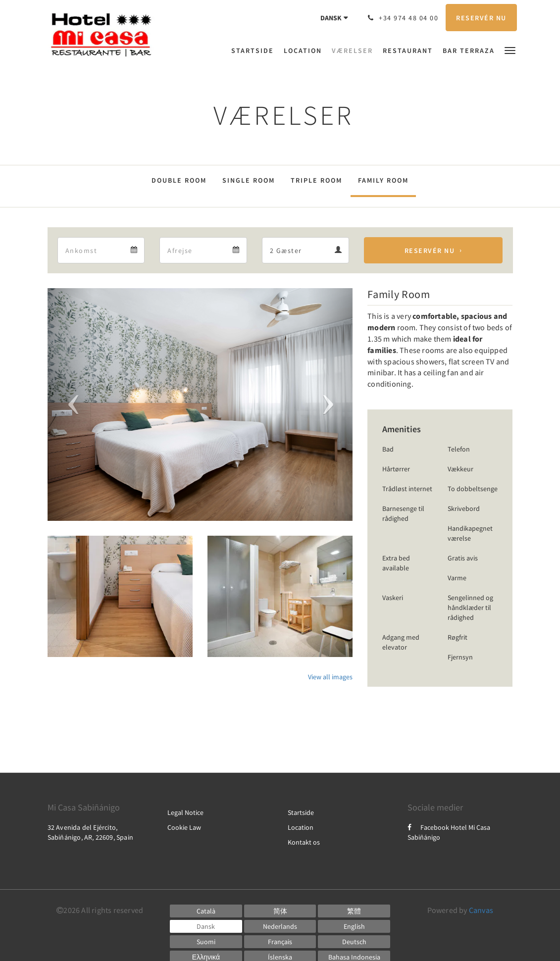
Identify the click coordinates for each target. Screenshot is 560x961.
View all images (330, 677)
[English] (354, 926)
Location (301, 827)
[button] (510, 50)
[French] (280, 942)
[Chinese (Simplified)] (280, 911)
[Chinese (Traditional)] (354, 911)
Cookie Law (184, 827)
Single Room (249, 180)
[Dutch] (280, 926)
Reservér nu (430, 251)
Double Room (179, 180)
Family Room (383, 180)
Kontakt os (304, 842)
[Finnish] (206, 942)
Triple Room (316, 180)
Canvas (481, 910)
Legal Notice (185, 812)
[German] (354, 942)
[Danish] (206, 926)
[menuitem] (255, 51)
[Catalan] (206, 911)
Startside (301, 812)
